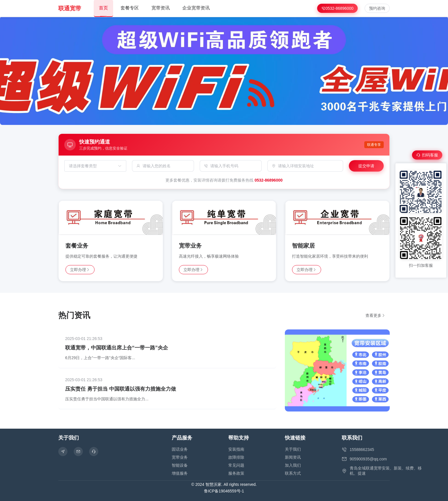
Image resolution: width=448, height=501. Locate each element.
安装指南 (236, 449)
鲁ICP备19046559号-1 (224, 491)
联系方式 (293, 473)
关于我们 (293, 449)
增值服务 (180, 473)
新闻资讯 (293, 457)
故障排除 (236, 457)
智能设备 (180, 465)
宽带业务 (180, 457)
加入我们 (293, 465)
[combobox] (92, 166)
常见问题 (236, 465)
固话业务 (180, 449)
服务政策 (236, 473)
